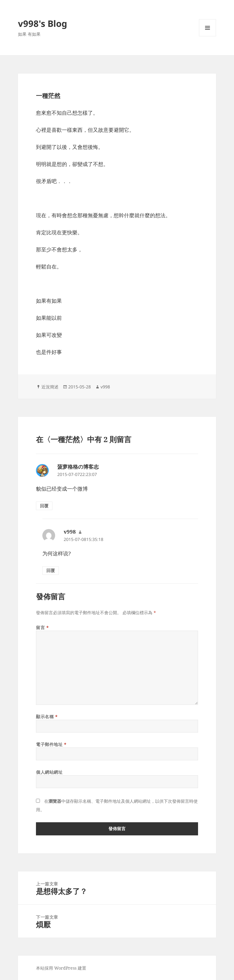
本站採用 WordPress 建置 (61, 968)
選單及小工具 (207, 36)
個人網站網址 (49, 772)
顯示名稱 (47, 717)
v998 (105, 387)
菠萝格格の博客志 (78, 467)
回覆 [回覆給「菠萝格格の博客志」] (44, 506)
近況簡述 (50, 387)
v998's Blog (43, 23)
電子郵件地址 (51, 744)
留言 (42, 627)
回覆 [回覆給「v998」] (51, 570)
